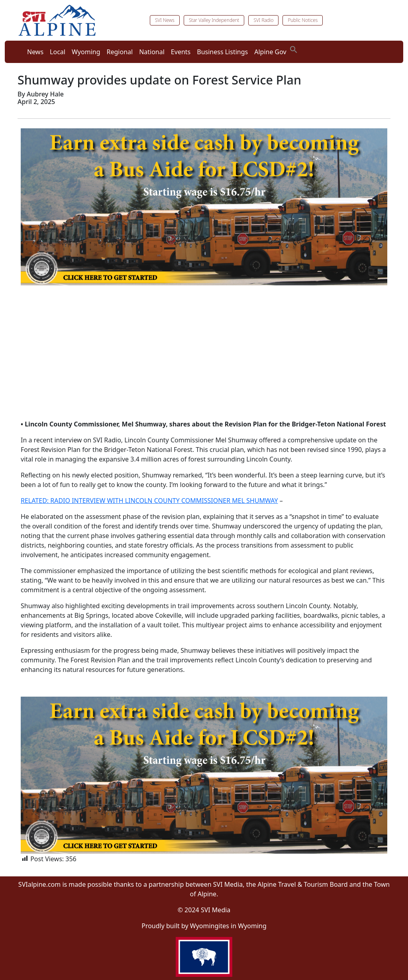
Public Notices (303, 20)
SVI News (165, 20)
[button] (294, 49)
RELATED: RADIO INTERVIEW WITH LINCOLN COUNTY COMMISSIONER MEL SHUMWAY (149, 501)
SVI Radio (263, 20)
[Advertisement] (204, 357)
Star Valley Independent (214, 20)
